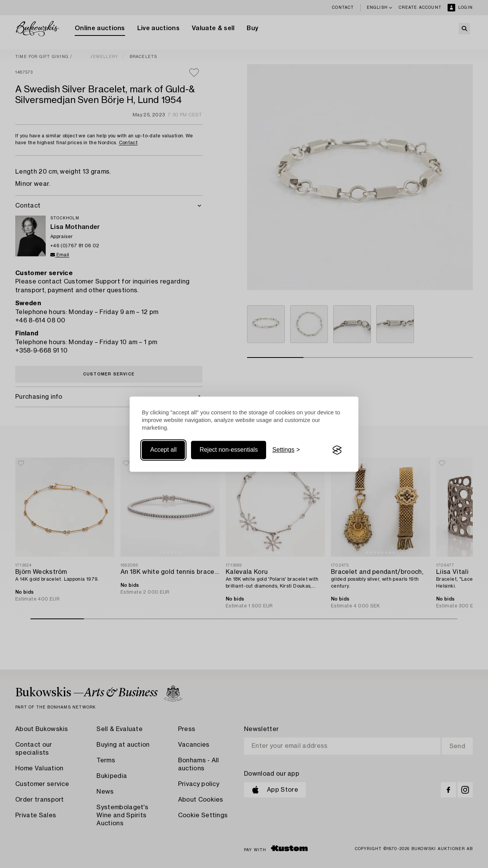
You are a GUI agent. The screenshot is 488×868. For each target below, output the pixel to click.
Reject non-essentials (229, 450)
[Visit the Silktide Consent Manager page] (337, 450)
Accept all (163, 450)
